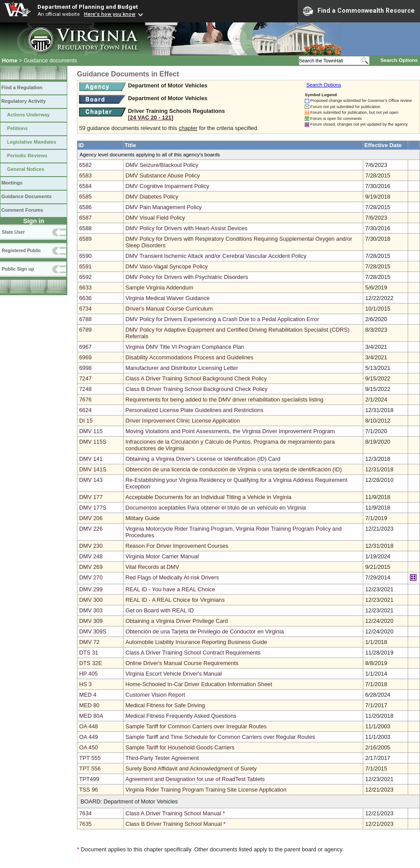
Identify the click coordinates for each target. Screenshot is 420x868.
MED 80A (91, 716)
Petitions (17, 128)
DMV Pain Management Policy (164, 207)
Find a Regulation (22, 87)
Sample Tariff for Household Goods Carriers (180, 747)
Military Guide (142, 518)
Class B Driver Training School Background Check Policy (196, 389)
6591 (85, 266)
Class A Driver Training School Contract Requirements (193, 653)
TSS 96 (89, 790)
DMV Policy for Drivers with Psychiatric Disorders (187, 277)
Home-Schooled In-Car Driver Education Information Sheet (199, 684)
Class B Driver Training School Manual (173, 824)
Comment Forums (22, 210)
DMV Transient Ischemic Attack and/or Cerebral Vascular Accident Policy (216, 256)
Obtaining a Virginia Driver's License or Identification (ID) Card (203, 459)
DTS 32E (91, 663)
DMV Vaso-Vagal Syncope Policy (166, 266)
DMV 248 (91, 556)
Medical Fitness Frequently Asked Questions (181, 716)
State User (13, 232)
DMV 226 (91, 529)
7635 (85, 824)
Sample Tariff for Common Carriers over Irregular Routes (196, 726)
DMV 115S (93, 442)
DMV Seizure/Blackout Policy (162, 165)
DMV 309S (93, 631)
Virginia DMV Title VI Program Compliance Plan (185, 347)
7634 (85, 813)
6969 (85, 357)
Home (10, 60)
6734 (85, 309)
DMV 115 (91, 431)
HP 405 (88, 674)
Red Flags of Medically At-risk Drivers (172, 577)
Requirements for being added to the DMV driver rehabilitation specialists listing (224, 400)
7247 (85, 378)
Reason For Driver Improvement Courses (177, 546)
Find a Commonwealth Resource (359, 11)
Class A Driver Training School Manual (173, 813)
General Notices (26, 169)
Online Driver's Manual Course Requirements (182, 663)
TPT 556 (90, 769)
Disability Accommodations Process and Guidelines (189, 357)
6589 (85, 239)
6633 (85, 288)
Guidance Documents (26, 196)
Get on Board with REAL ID (159, 610)
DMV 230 (91, 546)
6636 (85, 298)
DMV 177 (91, 497)
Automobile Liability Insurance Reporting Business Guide (196, 642)
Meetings (12, 183)
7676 (85, 400)
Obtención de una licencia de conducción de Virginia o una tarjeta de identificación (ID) (234, 469)
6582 (85, 165)
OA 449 (89, 737)
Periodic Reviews (27, 156)
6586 (85, 207)
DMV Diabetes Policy (152, 197)
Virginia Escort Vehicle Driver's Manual (173, 674)
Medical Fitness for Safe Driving (165, 705)
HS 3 (85, 684)
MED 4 (88, 695)
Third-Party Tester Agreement (162, 758)
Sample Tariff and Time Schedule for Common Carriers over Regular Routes (220, 737)
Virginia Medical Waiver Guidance (167, 298)
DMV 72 (89, 642)
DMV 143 (91, 480)
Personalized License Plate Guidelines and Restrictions (194, 410)
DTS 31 (89, 653)
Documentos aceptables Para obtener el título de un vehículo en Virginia (215, 508)
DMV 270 (91, 577)
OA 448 (89, 726)
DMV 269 (91, 567)
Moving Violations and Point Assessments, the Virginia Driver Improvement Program (230, 431)
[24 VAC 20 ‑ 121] (151, 118)
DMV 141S (93, 469)
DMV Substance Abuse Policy (163, 175)
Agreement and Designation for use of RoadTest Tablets (195, 779)
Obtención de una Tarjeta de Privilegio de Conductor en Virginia (205, 631)
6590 (85, 256)
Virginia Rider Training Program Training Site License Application (206, 790)
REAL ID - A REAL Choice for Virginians (175, 600)
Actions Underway (28, 115)
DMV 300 (91, 600)
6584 (85, 186)
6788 (85, 319)
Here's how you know (110, 14)
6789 (85, 330)
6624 (85, 410)
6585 (85, 197)
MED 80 (89, 705)
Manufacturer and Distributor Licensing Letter (182, 368)
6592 (85, 277)
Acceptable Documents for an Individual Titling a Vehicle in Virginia (208, 497)
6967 (85, 347)
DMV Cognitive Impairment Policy (167, 186)
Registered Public (21, 250)
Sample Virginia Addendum (159, 288)
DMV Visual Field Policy (155, 218)
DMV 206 (91, 518)
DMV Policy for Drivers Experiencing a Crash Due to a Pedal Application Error (222, 319)
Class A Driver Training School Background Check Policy (196, 378)
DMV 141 (91, 459)
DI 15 (86, 421)
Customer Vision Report (155, 695)
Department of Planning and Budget (88, 7)
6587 (85, 218)
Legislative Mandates (32, 142)
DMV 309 (91, 621)
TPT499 (89, 779)
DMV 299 (91, 589)
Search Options (399, 60)
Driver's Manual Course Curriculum (169, 309)
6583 (85, 175)
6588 (85, 228)
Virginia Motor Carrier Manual (162, 556)
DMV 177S (93, 508)
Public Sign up (18, 269)
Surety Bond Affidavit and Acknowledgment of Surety (191, 769)
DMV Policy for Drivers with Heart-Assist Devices (186, 228)
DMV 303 (91, 610)
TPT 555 (90, 758)
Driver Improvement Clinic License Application (183, 421)
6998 (85, 368)
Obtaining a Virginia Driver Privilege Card (177, 621)
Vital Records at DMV (152, 567)
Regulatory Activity (24, 101)
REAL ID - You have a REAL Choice (170, 589)
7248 (85, 389)
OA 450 (89, 747)
